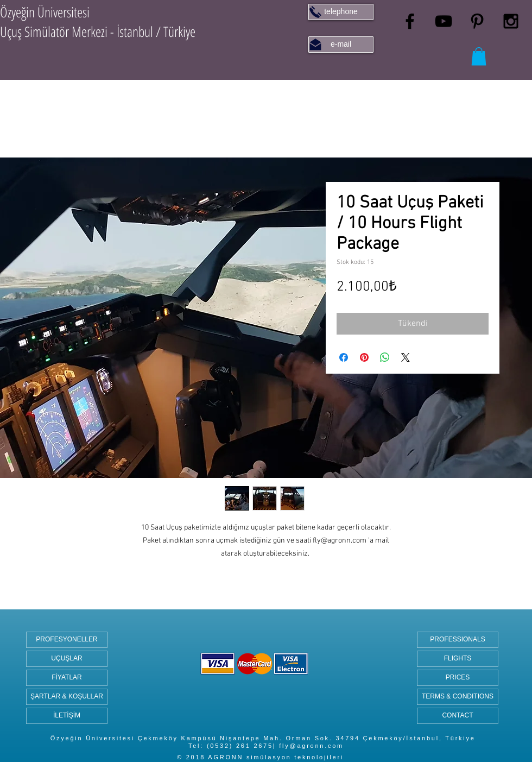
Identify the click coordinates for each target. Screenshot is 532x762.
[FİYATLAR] (67, 678)
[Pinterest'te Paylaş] (364, 357)
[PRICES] (458, 678)
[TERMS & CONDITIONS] (458, 697)
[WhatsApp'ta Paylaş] (385, 357)
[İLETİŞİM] (67, 716)
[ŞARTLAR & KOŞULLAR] (67, 697)
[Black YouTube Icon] (444, 21)
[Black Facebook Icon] (410, 21)
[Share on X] (406, 357)
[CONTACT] (458, 716)
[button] (479, 56)
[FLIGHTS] (458, 659)
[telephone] (341, 12)
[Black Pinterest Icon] (477, 21)
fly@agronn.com (311, 746)
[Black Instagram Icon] (511, 21)
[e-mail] (341, 45)
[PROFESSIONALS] (458, 640)
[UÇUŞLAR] (67, 659)
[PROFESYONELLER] (67, 640)
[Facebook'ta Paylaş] (344, 357)
